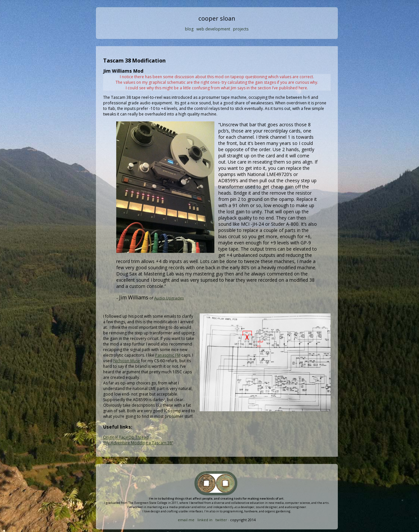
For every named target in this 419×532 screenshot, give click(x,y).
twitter (221, 520)
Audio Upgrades (169, 298)
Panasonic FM (168, 355)
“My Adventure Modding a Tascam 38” (138, 443)
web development (213, 29)
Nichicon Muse (127, 361)
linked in (205, 520)
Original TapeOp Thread (126, 437)
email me (186, 520)
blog (189, 29)
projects (241, 29)
